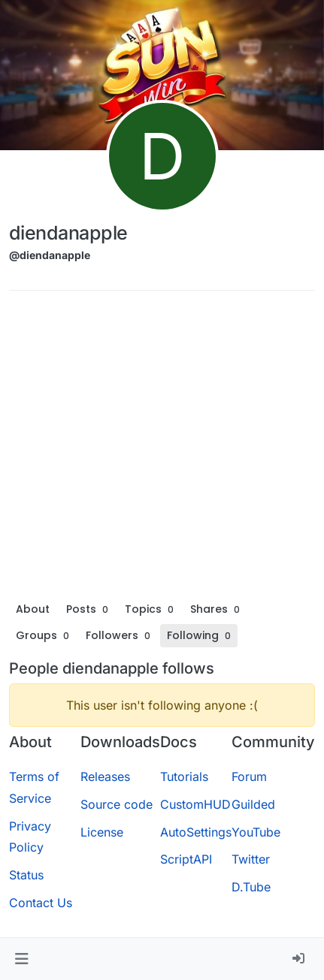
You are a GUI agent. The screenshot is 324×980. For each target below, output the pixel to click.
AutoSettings (196, 832)
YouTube (256, 832)
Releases (105, 776)
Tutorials (184, 776)
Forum (249, 776)
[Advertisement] (162, 449)
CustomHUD (195, 804)
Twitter (251, 859)
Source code (117, 804)
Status (26, 875)
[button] (21, 959)
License (102, 832)
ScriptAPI (186, 859)
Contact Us (41, 903)
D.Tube (251, 887)
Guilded (253, 804)
